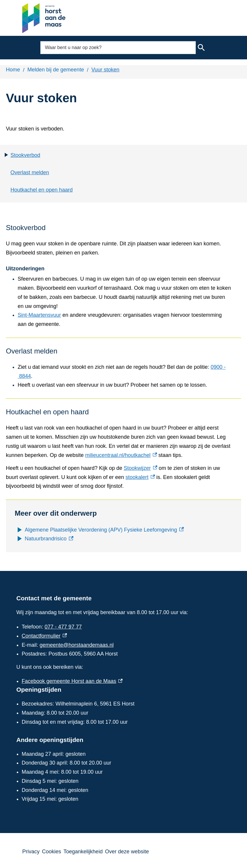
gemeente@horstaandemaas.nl (77, 645)
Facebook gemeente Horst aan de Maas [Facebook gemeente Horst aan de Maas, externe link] (72, 681)
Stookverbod (25, 155)
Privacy (31, 852)
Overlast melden (30, 172)
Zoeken (201, 48)
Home (13, 70)
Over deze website (127, 852)
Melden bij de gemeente (56, 70)
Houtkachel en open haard (42, 190)
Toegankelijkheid (83, 852)
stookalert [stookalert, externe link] (140, 477)
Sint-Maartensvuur (39, 315)
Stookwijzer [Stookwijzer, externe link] (140, 468)
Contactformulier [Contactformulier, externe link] (44, 636)
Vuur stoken (105, 70)
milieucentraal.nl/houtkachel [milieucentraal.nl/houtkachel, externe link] (121, 455)
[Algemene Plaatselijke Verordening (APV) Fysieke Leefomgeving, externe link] (104, 530)
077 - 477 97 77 (63, 627)
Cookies (52, 852)
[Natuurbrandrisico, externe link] (49, 539)
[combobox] (118, 47)
